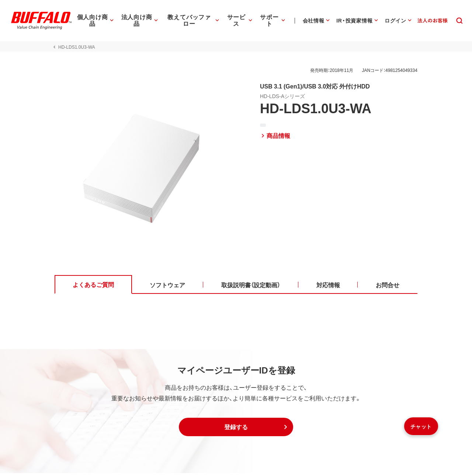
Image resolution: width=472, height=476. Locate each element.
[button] (236, 430)
